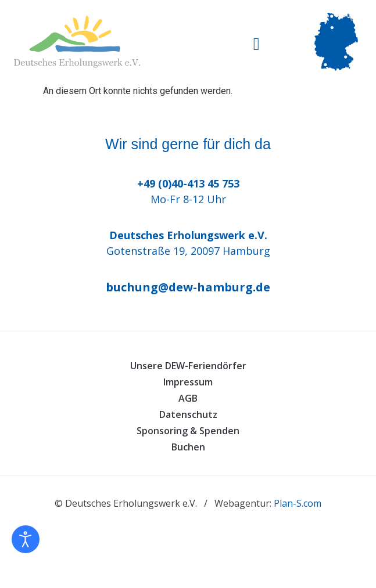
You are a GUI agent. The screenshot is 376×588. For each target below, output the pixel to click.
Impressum (188, 382)
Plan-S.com (298, 503)
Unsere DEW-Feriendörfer (188, 366)
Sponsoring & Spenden (188, 431)
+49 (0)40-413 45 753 (188, 183)
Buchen (188, 447)
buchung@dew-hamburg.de (188, 287)
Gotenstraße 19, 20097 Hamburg (188, 251)
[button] (256, 44)
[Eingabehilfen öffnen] (26, 539)
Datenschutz (188, 414)
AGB (188, 398)
